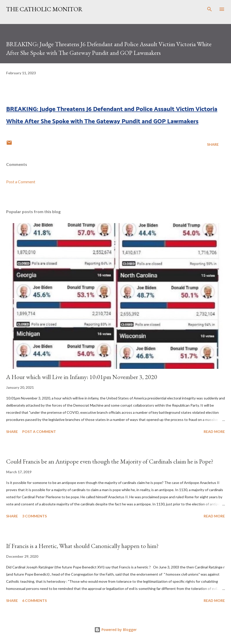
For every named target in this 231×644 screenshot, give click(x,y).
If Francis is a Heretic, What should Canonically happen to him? (82, 546)
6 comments (34, 600)
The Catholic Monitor (44, 9)
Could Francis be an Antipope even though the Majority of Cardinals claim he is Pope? (110, 461)
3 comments (34, 516)
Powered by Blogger (115, 630)
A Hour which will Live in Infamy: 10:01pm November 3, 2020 (82, 377)
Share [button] (213, 144)
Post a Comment (21, 182)
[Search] (210, 9)
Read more (214, 432)
